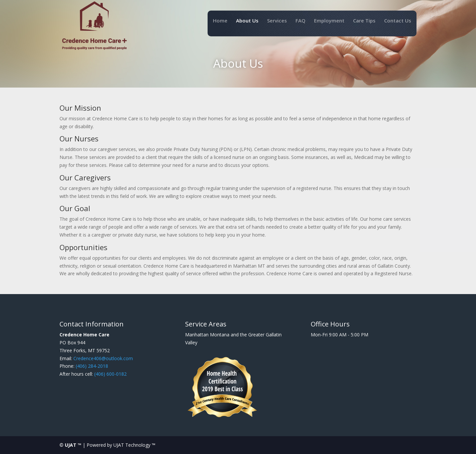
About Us (247, 21)
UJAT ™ (74, 445)
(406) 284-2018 (92, 366)
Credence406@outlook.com (103, 358)
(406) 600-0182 (110, 374)
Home (220, 21)
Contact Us (398, 21)
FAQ (300, 21)
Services (277, 21)
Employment (329, 21)
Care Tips (364, 21)
